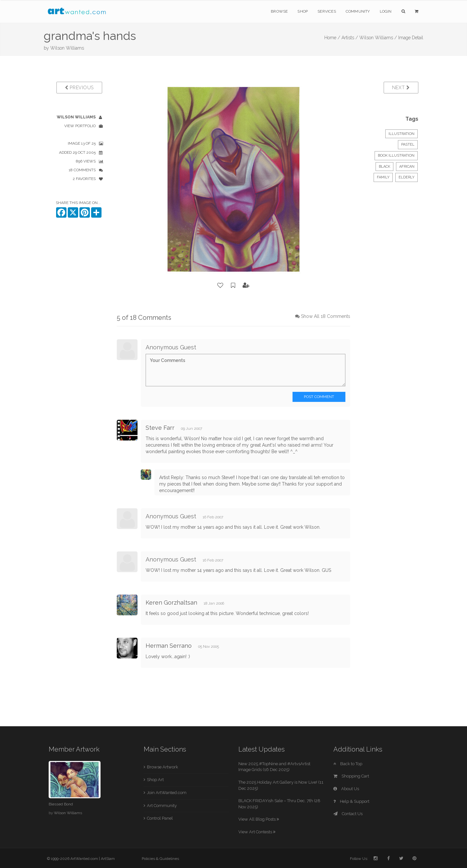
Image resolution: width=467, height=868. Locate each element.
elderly (407, 177)
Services (327, 11)
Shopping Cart (351, 776)
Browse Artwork (162, 767)
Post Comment (319, 397)
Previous (79, 88)
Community (358, 11)
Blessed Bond (61, 804)
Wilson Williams (67, 48)
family (383, 177)
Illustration (401, 134)
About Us (346, 789)
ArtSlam (108, 859)
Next (401, 88)
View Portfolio (80, 126)
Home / (332, 38)
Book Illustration (396, 156)
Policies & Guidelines (160, 859)
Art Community (162, 806)
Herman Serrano (169, 646)
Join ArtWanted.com (167, 793)
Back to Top (348, 764)
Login (386, 11)
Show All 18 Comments (326, 316)
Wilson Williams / (378, 38)
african (407, 167)
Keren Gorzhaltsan (171, 603)
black (384, 167)
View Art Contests (257, 832)
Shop (303, 11)
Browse (279, 11)
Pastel (408, 145)
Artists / (350, 38)
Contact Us (348, 814)
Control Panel (160, 818)
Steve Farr (160, 428)
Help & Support (351, 801)
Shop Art (155, 780)
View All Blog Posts (259, 819)
